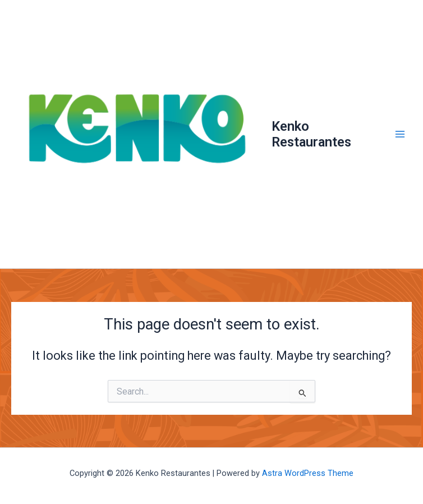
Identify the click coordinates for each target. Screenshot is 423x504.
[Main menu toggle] (400, 134)
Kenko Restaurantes (311, 134)
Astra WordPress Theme (308, 473)
